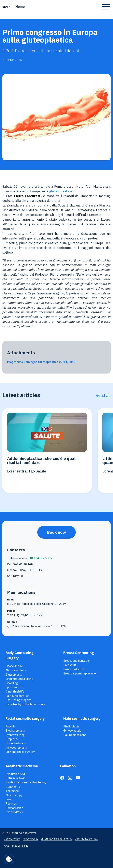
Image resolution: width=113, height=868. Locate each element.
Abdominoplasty (16, 670)
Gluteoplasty (14, 675)
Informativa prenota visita (56, 839)
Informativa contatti (86, 839)
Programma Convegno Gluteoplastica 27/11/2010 (41, 362)
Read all (103, 395)
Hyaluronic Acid (15, 774)
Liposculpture (14, 666)
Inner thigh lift (15, 691)
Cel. (20, 564)
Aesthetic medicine (22, 766)
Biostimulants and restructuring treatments (26, 784)
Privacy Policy (30, 839)
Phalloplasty (71, 726)
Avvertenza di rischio (16, 846)
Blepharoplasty (15, 730)
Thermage (12, 791)
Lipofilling (12, 683)
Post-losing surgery (18, 700)
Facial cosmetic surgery (25, 719)
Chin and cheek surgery (20, 752)
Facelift (10, 726)
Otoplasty (12, 739)
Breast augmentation (77, 661)
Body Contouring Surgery (20, 655)
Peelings (11, 804)
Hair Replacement (75, 735)
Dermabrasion (14, 808)
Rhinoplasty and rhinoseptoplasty (16, 745)
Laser (9, 799)
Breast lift (70, 665)
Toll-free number (29, 558)
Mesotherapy (14, 795)
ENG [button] (5, 7)
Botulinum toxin (15, 778)
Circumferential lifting (19, 679)
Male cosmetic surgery (82, 719)
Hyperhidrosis (14, 812)
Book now (56, 532)
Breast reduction (74, 669)
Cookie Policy (12, 839)
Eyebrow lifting (15, 735)
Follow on (68, 766)
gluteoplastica (61, 191)
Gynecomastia (72, 730)
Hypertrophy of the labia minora (25, 704)
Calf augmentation (17, 696)
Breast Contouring (79, 653)
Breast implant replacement (81, 673)
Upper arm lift (14, 687)
